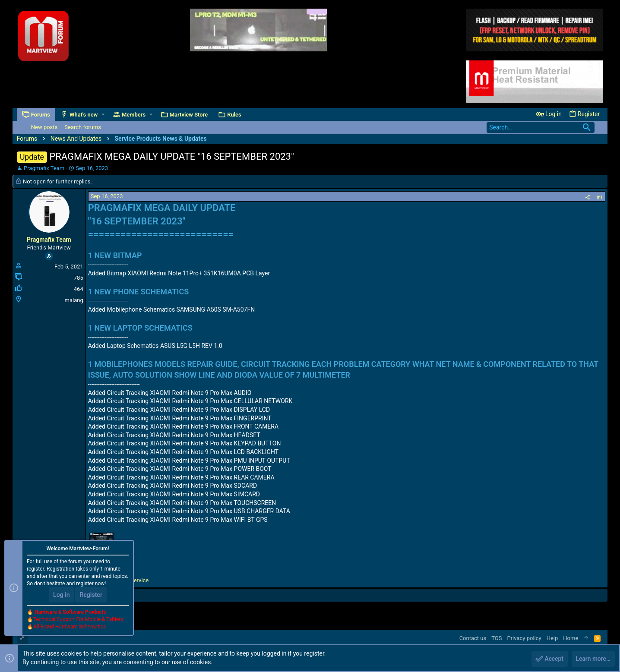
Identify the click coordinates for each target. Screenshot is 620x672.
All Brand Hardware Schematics (70, 627)
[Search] (541, 128)
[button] (103, 115)
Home (571, 638)
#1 (599, 197)
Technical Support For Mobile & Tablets (78, 620)
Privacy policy (524, 638)
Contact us (473, 638)
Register (91, 595)
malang (74, 300)
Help (552, 638)
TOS (497, 638)
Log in (61, 595)
